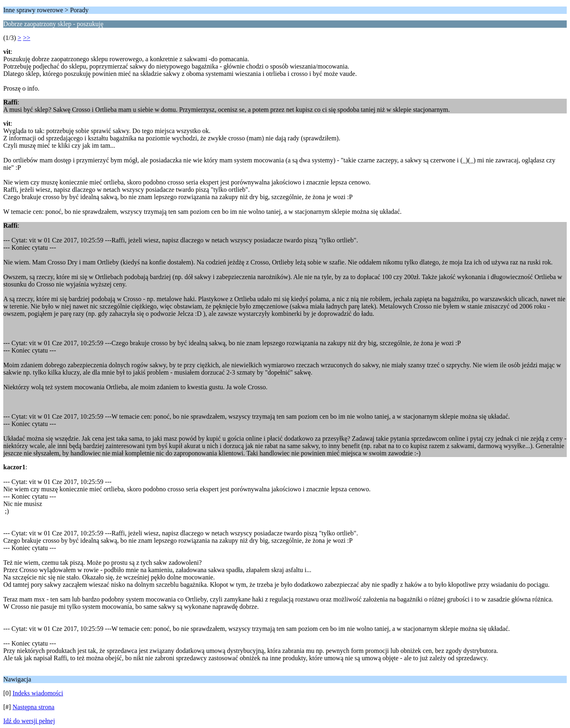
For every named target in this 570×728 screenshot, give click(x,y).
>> (27, 38)
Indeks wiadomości (38, 693)
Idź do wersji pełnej (29, 721)
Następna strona (34, 707)
